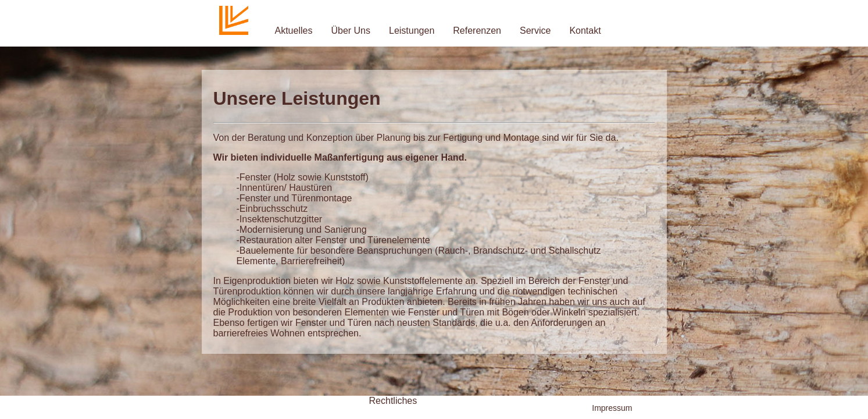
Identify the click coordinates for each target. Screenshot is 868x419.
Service (535, 31)
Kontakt (585, 31)
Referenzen (477, 31)
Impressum (612, 408)
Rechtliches (393, 401)
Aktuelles (294, 31)
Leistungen (412, 31)
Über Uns (351, 31)
